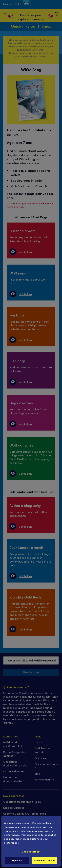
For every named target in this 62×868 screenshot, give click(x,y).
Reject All (17, 860)
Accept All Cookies (45, 860)
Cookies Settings (31, 852)
